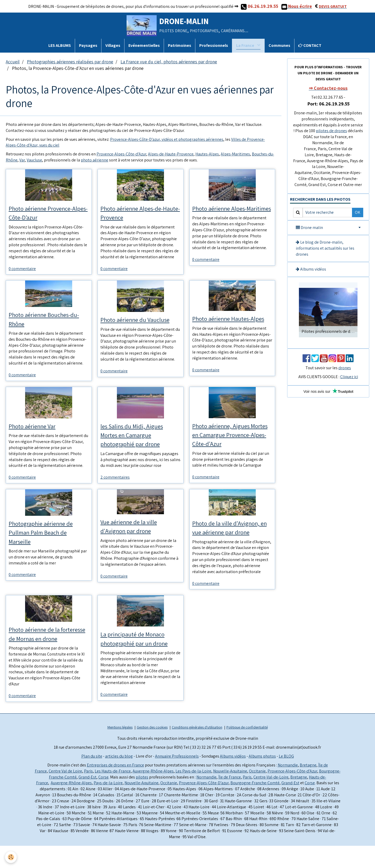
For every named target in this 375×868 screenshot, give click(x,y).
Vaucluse (34, 160)
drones (345, 368)
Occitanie (257, 793)
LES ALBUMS (60, 45)
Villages (113, 45)
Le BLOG (286, 778)
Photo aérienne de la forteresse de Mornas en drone (43, 650)
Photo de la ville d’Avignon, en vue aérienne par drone (231, 538)
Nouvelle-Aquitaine (230, 793)
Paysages (88, 45)
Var (22, 160)
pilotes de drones (331, 131)
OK (358, 212)
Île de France (230, 799)
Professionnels (214, 45)
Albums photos (262, 778)
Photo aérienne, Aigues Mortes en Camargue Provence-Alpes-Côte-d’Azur (232, 443)
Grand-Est (87, 799)
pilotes (142, 799)
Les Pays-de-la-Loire (193, 793)
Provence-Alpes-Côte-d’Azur (121, 154)
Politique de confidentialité (247, 749)
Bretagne (308, 787)
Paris (88, 793)
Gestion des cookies (152, 749)
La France (246, 45)
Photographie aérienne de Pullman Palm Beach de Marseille (46, 543)
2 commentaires (115, 487)
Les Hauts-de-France (113, 793)
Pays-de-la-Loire (108, 805)
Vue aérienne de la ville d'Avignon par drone (133, 536)
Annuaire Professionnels (177, 778)
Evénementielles (144, 45)
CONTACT (310, 45)
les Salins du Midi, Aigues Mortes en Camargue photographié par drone (136, 443)
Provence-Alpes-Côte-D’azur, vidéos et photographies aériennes (167, 139)
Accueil (13, 62)
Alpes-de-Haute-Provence (171, 154)
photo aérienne (95, 160)
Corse (103, 799)
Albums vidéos (311, 269)
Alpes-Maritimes (235, 154)
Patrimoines (180, 45)
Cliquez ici (349, 377)
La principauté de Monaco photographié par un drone (139, 650)
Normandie (288, 787)
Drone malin (309, 228)
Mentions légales (120, 749)
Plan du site (92, 778)
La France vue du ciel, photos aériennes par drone (169, 62)
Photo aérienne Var (36, 433)
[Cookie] (11, 857)
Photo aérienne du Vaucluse (140, 321)
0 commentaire (22, 270)
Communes (279, 45)
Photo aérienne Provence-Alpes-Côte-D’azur (46, 213)
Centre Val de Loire (65, 793)
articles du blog (119, 778)
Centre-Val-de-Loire (271, 799)
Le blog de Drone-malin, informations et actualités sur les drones (325, 248)
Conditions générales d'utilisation (197, 749)
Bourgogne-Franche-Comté (255, 805)
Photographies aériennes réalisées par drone (70, 62)
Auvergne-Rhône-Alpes (153, 793)
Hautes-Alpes (207, 154)
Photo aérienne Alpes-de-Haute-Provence (137, 213)
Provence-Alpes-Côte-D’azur (204, 805)
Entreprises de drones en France (115, 787)
